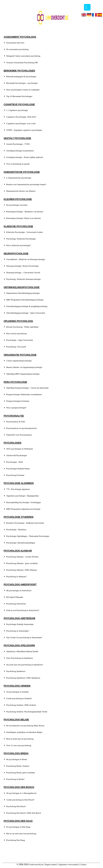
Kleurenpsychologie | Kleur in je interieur (23, 218)
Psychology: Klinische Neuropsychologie (23, 279)
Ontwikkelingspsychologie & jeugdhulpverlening (27, 306)
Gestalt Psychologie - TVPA (18, 144)
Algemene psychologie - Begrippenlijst (23, 496)
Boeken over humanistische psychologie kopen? (26, 184)
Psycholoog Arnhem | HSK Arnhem (21, 705)
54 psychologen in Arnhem (17, 692)
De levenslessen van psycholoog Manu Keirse (25, 726)
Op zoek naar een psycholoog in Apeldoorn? (25, 665)
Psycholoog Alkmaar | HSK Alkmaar (22, 570)
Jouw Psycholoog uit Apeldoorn (20, 658)
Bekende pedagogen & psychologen (21, 76)
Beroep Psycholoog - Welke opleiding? (22, 327)
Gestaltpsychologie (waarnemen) (20, 151)
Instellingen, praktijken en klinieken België (24, 732)
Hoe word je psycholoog (16, 333)
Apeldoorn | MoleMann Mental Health (22, 651)
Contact (83, 864)
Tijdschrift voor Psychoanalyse (19, 435)
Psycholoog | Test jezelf (16, 347)
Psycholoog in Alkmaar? (16, 576)
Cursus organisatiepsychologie (19, 361)
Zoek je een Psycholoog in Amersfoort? (23, 610)
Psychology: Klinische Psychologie (21, 239)
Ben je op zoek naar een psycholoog (21, 833)
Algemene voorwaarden (68, 864)
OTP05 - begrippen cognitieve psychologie (24, 130)
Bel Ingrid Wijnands (15, 597)
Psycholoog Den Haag (15, 840)
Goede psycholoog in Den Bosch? (20, 800)
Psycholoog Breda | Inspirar (18, 766)
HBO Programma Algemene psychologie (23, 509)
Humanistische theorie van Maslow (21, 191)
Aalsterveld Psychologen (17, 455)
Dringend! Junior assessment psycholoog (23, 56)
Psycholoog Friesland (15, 475)
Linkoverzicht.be (36, 864)
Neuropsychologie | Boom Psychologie (22, 266)
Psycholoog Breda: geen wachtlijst (21, 773)
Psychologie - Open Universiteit (20, 340)
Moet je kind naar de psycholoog (20, 739)
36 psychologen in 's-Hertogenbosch (21, 793)
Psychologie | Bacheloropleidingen (21, 543)
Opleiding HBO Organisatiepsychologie (23, 374)
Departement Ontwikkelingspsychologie (23, 293)
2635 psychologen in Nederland (19, 449)
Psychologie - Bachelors (16, 529)
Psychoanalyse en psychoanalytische (21, 428)
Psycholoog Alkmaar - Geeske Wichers (22, 557)
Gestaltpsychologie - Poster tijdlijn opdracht (25, 157)
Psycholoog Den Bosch (16, 806)
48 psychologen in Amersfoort (19, 590)
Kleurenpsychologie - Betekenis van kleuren (25, 212)
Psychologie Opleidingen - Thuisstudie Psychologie (28, 536)
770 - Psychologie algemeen (18, 489)
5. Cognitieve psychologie (17, 110)
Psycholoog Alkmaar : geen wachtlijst (22, 563)
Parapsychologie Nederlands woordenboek (24, 394)
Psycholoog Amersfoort (16, 604)
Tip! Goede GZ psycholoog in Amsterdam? (24, 637)
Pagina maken (51, 864)
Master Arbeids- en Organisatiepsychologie (24, 367)
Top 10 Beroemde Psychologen (19, 96)
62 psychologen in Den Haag (18, 827)
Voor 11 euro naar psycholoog (19, 745)
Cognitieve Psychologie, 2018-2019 (21, 117)
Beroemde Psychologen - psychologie (22, 83)
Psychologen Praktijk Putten (18, 469)
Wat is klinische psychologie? (19, 245)
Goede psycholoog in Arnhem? (19, 698)
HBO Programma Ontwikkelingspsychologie (25, 300)
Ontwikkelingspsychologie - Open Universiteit (26, 313)
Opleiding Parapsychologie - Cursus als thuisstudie (27, 388)
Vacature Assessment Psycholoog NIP (22, 62)
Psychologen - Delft (15, 462)
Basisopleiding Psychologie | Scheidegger (24, 502)
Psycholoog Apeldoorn (16, 671)
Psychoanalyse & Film (16, 422)
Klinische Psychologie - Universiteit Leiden (24, 232)
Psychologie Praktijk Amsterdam (20, 624)
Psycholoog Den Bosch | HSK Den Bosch (24, 813)
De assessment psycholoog (17, 49)
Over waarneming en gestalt (18, 164)
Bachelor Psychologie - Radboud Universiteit (25, 523)
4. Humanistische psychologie (19, 178)
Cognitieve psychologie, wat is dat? (21, 123)
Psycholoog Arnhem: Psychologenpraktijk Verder (27, 712)
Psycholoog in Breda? (15, 779)
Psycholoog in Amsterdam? (18, 631)
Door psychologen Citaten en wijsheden (23, 90)
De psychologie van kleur (17, 205)
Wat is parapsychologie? (16, 408)
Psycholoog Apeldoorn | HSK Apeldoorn (23, 678)
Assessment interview (15, 43)
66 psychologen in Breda (17, 759)
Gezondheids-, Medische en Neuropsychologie (26, 259)
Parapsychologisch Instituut (18, 401)
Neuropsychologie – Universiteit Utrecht (23, 272)
